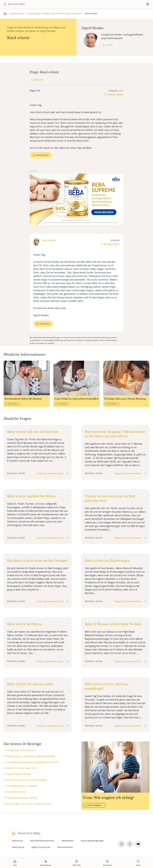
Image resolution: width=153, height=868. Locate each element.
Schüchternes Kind (17, 792)
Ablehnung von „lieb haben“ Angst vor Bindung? (31, 756)
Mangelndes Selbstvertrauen (21, 750)
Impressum (17, 841)
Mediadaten (68, 841)
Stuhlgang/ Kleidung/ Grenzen (22, 798)
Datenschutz (18, 847)
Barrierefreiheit (65, 847)
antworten (45, 324)
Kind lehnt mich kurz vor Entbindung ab (27, 780)
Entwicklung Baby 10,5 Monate (22, 786)
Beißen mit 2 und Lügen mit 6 (22, 768)
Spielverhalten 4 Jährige (19, 774)
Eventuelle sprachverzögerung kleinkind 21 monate (33, 762)
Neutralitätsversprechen (42, 841)
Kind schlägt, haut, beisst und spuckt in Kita (29, 804)
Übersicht (38, 80)
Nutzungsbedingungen (92, 841)
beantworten (43, 155)
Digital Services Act (41, 847)
